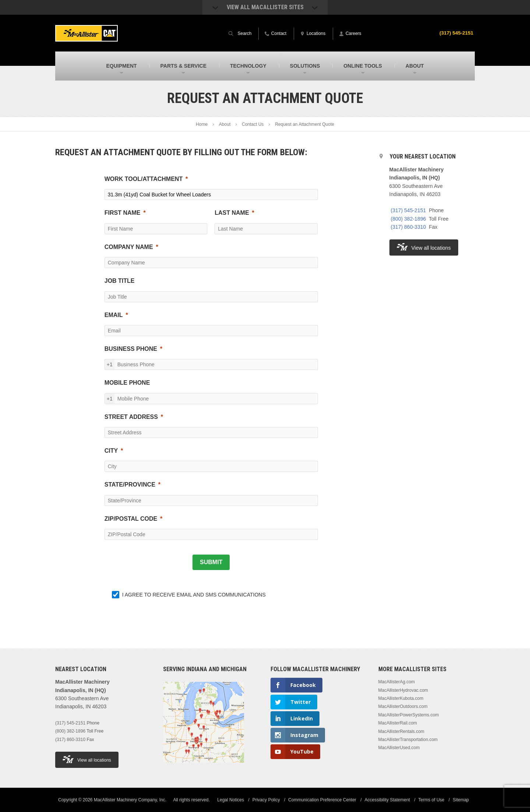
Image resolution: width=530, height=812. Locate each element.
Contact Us (253, 124)
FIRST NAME (123, 213)
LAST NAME (232, 213)
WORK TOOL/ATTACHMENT (144, 179)
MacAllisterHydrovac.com (403, 690)
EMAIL (114, 315)
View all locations (424, 247)
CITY (111, 451)
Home (202, 124)
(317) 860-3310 (409, 227)
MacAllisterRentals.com (401, 731)
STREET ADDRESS (131, 417)
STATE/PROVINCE (130, 485)
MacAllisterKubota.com (401, 698)
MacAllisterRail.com (398, 723)
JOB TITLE (120, 281)
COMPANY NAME (129, 247)
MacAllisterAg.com (397, 682)
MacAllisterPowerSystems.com (409, 715)
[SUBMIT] (211, 562)
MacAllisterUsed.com (399, 748)
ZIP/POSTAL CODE (131, 519)
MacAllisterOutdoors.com (403, 706)
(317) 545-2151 (456, 33)
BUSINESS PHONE (131, 349)
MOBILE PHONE (127, 383)
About (225, 124)
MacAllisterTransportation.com (408, 740)
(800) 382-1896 (409, 219)
